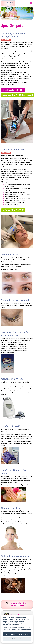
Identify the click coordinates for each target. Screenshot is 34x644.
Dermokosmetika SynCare (18, 615)
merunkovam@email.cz (17, 603)
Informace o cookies (25, 629)
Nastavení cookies (17, 639)
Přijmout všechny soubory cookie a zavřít (17, 634)
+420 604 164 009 (17, 606)
